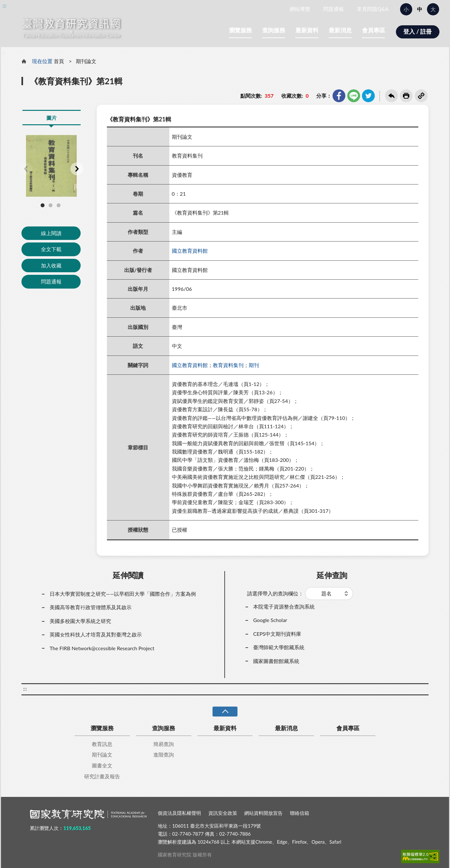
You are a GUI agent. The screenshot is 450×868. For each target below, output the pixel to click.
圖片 (52, 118)
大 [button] (433, 9)
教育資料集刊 (228, 365)
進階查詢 (164, 754)
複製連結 (421, 96)
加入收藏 (51, 265)
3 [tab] (59, 205)
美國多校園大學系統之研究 (80, 621)
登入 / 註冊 (418, 31)
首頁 (59, 61)
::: (4, 5)
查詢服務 (274, 30)
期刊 (254, 365)
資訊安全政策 (223, 813)
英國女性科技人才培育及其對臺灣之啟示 (96, 634)
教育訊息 (102, 744)
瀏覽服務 (240, 30)
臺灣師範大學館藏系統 (279, 647)
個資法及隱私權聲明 (179, 813)
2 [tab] (51, 205)
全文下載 (51, 249)
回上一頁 (391, 96)
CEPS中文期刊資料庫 (277, 634)
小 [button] (406, 9)
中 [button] (420, 9)
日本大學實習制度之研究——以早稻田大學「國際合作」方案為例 (123, 594)
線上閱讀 (51, 233)
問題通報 (333, 9)
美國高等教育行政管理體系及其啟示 (91, 607)
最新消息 (340, 30)
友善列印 (406, 96)
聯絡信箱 (300, 813)
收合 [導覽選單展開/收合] (225, 712)
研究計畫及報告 (102, 776)
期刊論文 (86, 61)
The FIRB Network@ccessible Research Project (102, 648)
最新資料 (307, 30)
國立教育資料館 (190, 251)
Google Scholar (270, 620)
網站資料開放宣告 (263, 813)
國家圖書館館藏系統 (276, 661)
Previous (26, 169)
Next (77, 169)
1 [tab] (43, 205)
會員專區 (374, 30)
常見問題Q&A (373, 9)
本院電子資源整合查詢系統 (284, 606)
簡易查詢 (164, 744)
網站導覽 (300, 9)
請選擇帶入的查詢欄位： (275, 593)
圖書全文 (102, 765)
